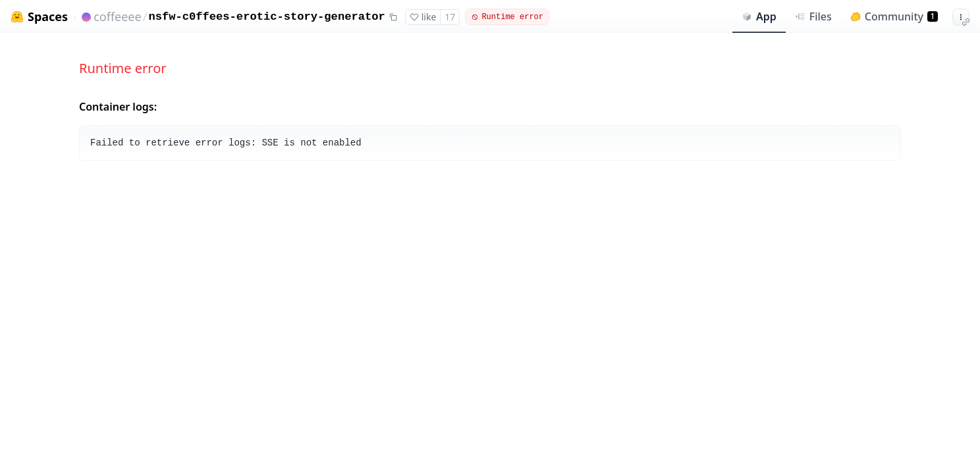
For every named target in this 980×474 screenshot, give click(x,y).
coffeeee (118, 16)
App (759, 16)
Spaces (48, 17)
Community (894, 16)
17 (450, 17)
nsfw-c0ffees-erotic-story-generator (266, 17)
